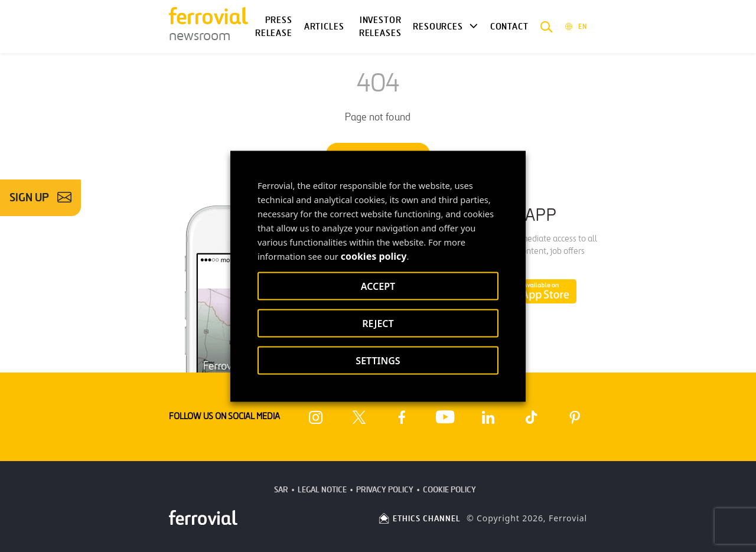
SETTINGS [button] (378, 360)
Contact (509, 27)
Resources (438, 27)
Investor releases (380, 27)
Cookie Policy (449, 490)
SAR (281, 490)
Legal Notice (322, 490)
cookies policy (374, 256)
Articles (324, 27)
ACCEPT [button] (378, 286)
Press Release (274, 27)
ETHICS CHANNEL (419, 519)
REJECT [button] (378, 323)
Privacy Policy (385, 490)
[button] (547, 27)
